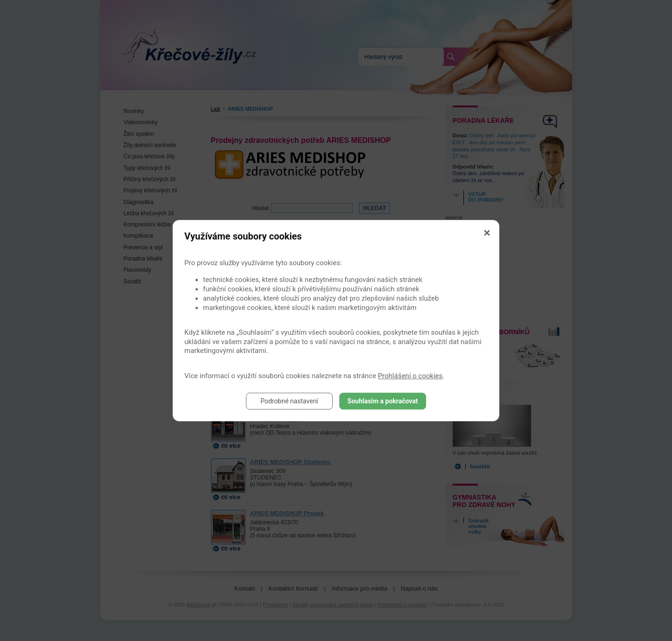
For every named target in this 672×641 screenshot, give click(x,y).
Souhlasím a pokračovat (383, 401)
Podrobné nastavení (289, 401)
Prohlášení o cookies (410, 376)
